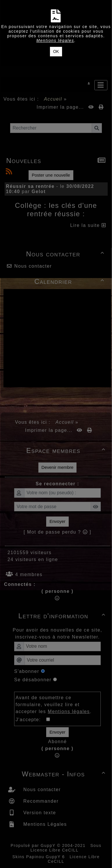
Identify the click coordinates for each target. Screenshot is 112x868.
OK (56, 51)
